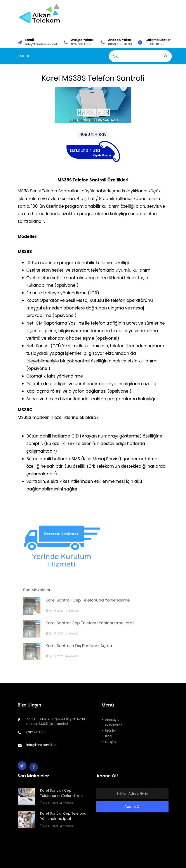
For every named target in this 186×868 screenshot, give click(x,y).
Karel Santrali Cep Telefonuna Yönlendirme (61, 793)
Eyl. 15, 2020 (55, 616)
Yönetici (72, 616)
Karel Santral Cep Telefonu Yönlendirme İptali (90, 628)
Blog (107, 736)
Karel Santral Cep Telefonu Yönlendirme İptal (63, 816)
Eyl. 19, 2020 (49, 826)
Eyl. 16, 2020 (49, 803)
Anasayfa (111, 720)
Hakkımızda (112, 725)
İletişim (109, 742)
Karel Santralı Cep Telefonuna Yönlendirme (88, 605)
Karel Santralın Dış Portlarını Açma (79, 651)
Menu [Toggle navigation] (24, 56)
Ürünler (109, 731)
